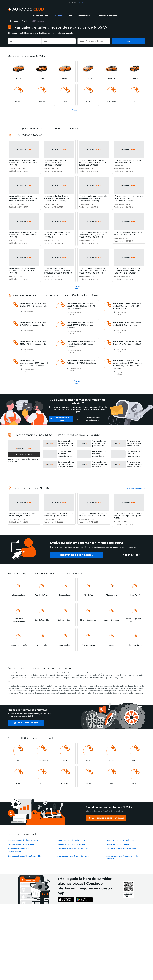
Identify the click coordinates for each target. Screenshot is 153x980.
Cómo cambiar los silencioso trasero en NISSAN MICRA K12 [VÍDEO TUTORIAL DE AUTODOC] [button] (66, 443)
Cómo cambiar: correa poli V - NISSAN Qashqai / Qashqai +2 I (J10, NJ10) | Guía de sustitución (127, 306)
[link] (40, 16)
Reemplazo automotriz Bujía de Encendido (72, 849)
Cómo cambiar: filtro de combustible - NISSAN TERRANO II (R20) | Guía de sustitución (80, 325)
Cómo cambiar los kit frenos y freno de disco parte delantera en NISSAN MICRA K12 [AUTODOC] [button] (66, 464)
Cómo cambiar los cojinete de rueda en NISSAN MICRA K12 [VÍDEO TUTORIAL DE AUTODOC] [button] (134, 443)
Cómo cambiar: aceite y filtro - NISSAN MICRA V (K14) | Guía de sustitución (34, 343)
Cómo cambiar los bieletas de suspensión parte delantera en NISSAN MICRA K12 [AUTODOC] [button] (134, 454)
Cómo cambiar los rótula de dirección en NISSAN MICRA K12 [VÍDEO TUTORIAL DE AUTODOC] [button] (134, 464)
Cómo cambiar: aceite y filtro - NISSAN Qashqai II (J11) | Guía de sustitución (34, 305)
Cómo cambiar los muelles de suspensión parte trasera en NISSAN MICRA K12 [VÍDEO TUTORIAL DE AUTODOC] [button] (65, 454)
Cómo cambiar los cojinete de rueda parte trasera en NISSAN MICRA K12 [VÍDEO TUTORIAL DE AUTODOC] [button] (100, 443)
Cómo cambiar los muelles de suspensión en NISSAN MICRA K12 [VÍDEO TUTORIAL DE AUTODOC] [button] (100, 454)
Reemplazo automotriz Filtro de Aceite (71, 844)
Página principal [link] (13, 21)
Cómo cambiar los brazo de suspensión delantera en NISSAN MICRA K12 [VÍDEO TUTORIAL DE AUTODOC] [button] (100, 464)
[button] (85, 16)
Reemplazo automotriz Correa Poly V (119, 844)
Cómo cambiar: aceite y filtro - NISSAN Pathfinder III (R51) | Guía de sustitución (81, 362)
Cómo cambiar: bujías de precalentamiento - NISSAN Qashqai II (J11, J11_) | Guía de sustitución (34, 363)
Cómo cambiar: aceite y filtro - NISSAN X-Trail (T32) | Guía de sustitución (34, 324)
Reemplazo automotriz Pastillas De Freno (72, 840)
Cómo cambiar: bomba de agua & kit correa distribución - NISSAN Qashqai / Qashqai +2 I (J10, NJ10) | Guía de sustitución (128, 364)
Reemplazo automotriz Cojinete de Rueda (121, 849)
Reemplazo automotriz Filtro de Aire (21, 844)
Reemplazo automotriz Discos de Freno (120, 840)
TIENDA (72, 2)
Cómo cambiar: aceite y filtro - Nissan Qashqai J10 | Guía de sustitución (127, 324)
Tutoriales (25, 21)
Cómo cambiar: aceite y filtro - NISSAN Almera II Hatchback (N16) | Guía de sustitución (81, 344)
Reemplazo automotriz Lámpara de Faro (23, 840)
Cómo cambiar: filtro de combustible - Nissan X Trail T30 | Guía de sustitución (128, 343)
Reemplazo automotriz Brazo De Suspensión (73, 856)
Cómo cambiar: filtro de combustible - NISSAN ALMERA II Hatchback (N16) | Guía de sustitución (81, 306)
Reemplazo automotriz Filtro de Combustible (24, 856)
